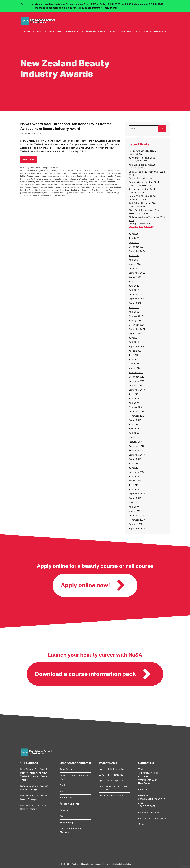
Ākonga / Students (98, 32)
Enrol (42, 32)
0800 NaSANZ (146, 799)
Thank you (116, 193)
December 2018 (136, 411)
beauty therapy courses (67, 173)
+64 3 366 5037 (147, 806)
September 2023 (137, 273)
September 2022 (137, 299)
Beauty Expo (29, 168)
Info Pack (158, 32)
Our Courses (29, 763)
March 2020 (135, 368)
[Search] (162, 129)
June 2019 (134, 398)
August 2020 (135, 351)
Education (54, 168)
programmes (26, 193)
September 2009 (137, 528)
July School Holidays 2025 (142, 158)
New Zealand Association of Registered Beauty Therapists (67, 184)
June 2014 (134, 476)
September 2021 (137, 329)
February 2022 (136, 316)
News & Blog (66, 822)
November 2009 (137, 520)
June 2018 (134, 429)
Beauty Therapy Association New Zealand (38, 173)
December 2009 (137, 515)
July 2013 (133, 485)
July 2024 (134, 255)
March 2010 (134, 511)
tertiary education (52, 193)
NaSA (96, 182)
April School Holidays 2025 (142, 165)
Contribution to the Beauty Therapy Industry (57, 179)
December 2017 (136, 446)
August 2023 (135, 277)
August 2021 (135, 333)
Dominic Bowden (27, 182)
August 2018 (135, 420)
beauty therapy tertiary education (100, 176)
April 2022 (134, 312)
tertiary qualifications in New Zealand (94, 193)
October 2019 (135, 385)
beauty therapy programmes (47, 176)
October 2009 (136, 524)
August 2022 (135, 303)
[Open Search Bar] (166, 32)
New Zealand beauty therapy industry (93, 187)
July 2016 (133, 468)
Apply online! (110, 8)
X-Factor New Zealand (59, 196)
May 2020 (134, 364)
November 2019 (137, 381)
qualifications (38, 193)
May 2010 (133, 502)
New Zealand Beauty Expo (32, 187)
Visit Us (142, 769)
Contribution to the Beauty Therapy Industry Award (98, 179)
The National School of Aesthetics (34, 196)
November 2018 (137, 416)
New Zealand (36, 184)
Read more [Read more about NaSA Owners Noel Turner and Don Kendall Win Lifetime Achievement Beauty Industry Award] (29, 159)
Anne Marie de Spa (31, 170)
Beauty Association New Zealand (82, 170)
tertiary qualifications (69, 193)
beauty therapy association (108, 170)
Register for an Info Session (152, 819)
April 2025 (134, 242)
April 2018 (134, 433)
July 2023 (134, 281)
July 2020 (134, 355)
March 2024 (135, 264)
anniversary (45, 170)
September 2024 (137, 251)
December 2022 (137, 294)
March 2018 (134, 437)
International (75, 32)
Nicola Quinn (64, 190)
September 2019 (137, 390)
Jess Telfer (55, 182)
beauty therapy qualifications (72, 176)
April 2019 (134, 403)
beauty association (59, 170)
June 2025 (134, 238)
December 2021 (136, 325)
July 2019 (133, 394)
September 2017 (137, 455)
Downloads (127, 32)
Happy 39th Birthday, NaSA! (142, 196)
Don (37, 182)
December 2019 (136, 377)
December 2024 (137, 247)
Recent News (108, 763)
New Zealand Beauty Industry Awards (60, 187)
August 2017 (135, 459)
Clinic (113, 32)
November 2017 (136, 450)
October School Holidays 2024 (144, 182)
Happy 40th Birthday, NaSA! (142, 151)
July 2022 (134, 307)
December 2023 (137, 268)
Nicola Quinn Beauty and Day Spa (85, 190)
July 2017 (133, 463)
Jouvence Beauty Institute (72, 182)
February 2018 (136, 442)
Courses (29, 32)
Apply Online (66, 769)
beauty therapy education (89, 173)
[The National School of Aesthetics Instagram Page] (143, 824)
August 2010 (135, 498)
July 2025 (134, 234)
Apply (51, 32)
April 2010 (134, 507)
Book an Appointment (149, 812)
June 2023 (134, 286)
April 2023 (134, 290)
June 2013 (134, 489)
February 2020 (136, 372)
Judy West (88, 182)
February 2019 (136, 407)
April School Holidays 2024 (142, 203)
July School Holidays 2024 (142, 189)
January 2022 (135, 320)
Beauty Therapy (42, 168)
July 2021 (133, 338)
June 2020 (134, 359)
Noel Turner (110, 190)
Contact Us (144, 32)
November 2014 (137, 472)
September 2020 (137, 346)
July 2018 (133, 424)
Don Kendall (45, 182)
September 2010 (137, 494)
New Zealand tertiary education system (41, 190)
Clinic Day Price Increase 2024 (144, 210)
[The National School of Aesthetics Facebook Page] (139, 824)
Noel (102, 190)
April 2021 (134, 342)
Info (61, 32)
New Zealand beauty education (106, 184)
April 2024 (134, 260)
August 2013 (135, 481)
